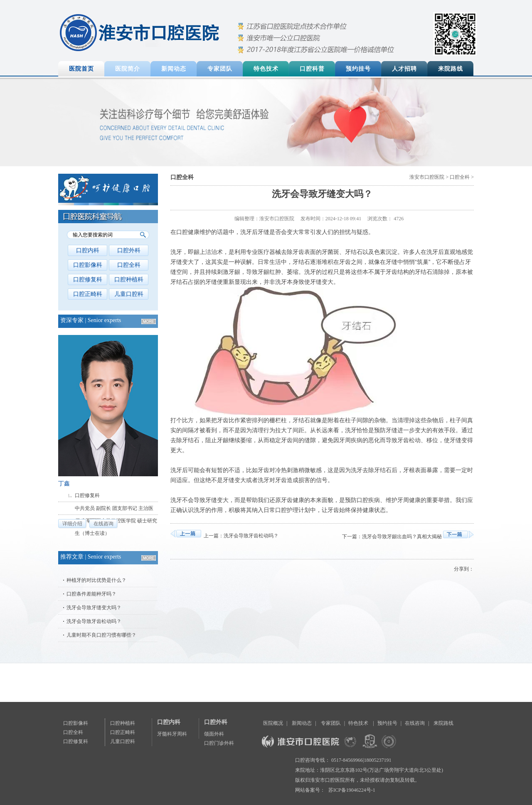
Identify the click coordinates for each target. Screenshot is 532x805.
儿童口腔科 (129, 294)
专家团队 (220, 69)
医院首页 (81, 69)
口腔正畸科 (88, 294)
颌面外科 (214, 734)
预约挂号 (358, 69)
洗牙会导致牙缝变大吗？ (94, 608)
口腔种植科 (129, 279)
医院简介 (128, 69)
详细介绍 (72, 524)
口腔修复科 (88, 279)
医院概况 (273, 723)
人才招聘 (404, 69)
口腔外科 (129, 250)
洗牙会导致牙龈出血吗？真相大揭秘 (402, 537)
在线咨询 (103, 524)
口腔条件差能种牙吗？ (91, 594)
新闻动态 (174, 69)
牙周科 (180, 734)
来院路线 (451, 69)
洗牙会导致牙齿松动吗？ (94, 621)
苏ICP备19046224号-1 (352, 790)
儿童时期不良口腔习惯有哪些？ (101, 635)
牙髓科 (165, 734)
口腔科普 (312, 69)
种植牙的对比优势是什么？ (96, 580)
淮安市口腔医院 (427, 177)
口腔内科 (88, 250)
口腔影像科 (88, 265)
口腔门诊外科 (219, 743)
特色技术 (266, 69)
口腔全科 (129, 265)
